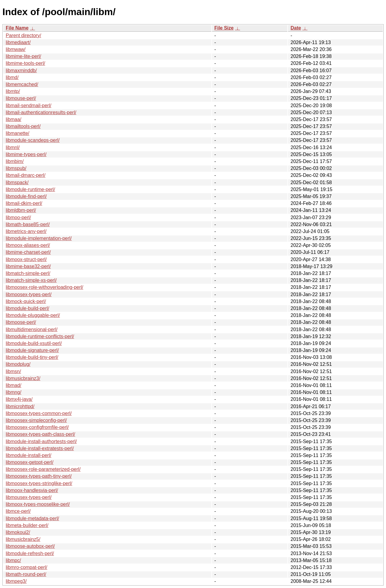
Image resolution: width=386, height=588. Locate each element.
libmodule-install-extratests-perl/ (40, 448)
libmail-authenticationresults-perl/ (41, 112)
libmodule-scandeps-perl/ (33, 140)
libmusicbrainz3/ (23, 378)
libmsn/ (13, 371)
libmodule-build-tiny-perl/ (32, 357)
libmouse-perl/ (21, 98)
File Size (224, 28)
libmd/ (12, 77)
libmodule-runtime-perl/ (30, 189)
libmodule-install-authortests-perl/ (41, 441)
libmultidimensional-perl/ (32, 329)
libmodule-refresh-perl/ (30, 553)
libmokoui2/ (18, 532)
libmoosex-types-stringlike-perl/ (39, 483)
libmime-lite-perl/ (23, 56)
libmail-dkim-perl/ (24, 203)
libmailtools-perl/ (23, 126)
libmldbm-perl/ (21, 210)
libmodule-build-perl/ (27, 308)
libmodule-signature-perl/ (32, 350)
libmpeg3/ (16, 581)
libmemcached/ (22, 84)
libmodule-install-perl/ (28, 455)
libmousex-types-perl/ (29, 497)
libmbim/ (15, 161)
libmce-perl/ (18, 511)
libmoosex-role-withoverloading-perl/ (44, 287)
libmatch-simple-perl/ (28, 273)
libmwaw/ (16, 49)
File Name (17, 28)
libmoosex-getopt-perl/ (30, 462)
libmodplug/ (18, 364)
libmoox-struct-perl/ (26, 259)
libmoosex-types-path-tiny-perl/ (39, 476)
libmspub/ (16, 168)
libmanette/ (17, 133)
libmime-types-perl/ (26, 154)
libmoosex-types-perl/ (29, 294)
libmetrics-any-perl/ (26, 231)
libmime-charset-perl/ (28, 252)
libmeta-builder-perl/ (27, 525)
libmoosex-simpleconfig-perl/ (36, 420)
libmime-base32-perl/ (28, 266)
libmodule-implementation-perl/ (39, 238)
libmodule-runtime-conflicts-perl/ (40, 336)
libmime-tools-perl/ (25, 63)
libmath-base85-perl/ (28, 224)
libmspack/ (17, 182)
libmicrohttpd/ (20, 406)
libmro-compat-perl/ (27, 567)
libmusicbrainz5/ (23, 539)
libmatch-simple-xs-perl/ (31, 280)
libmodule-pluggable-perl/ (33, 315)
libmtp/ (13, 91)
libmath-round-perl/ (26, 574)
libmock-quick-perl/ (26, 301)
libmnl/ (13, 147)
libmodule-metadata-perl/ (32, 518)
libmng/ (14, 392)
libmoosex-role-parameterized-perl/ (43, 469)
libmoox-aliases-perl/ (28, 245)
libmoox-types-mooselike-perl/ (38, 504)
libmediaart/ (18, 42)
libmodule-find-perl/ (26, 196)
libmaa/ (14, 119)
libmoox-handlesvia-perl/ (32, 490)
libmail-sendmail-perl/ (28, 105)
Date (296, 28)
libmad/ (14, 385)
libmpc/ (13, 560)
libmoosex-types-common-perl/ (39, 413)
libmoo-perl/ (18, 217)
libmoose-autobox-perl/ (30, 546)
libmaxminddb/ (21, 70)
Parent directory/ (23, 35)
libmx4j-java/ (19, 399)
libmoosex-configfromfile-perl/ (37, 427)
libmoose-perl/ (21, 322)
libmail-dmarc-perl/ (26, 175)
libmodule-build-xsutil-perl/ (34, 343)
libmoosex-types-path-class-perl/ (40, 434)
